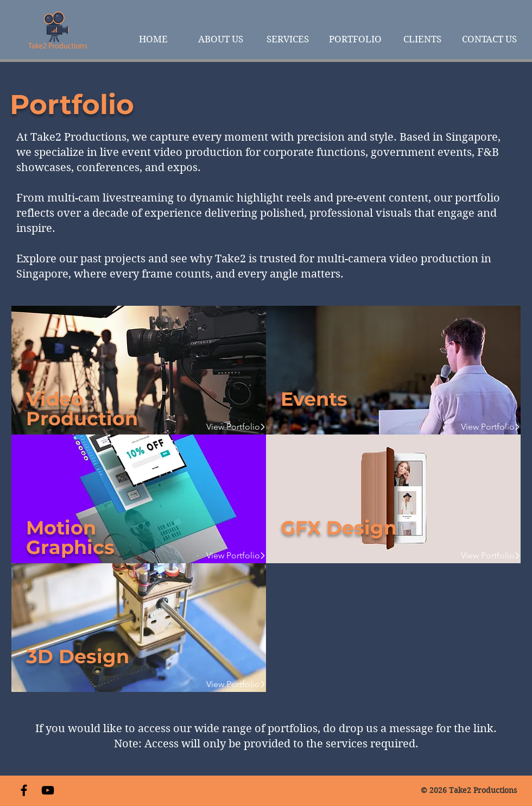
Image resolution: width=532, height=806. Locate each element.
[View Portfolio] (231, 427)
